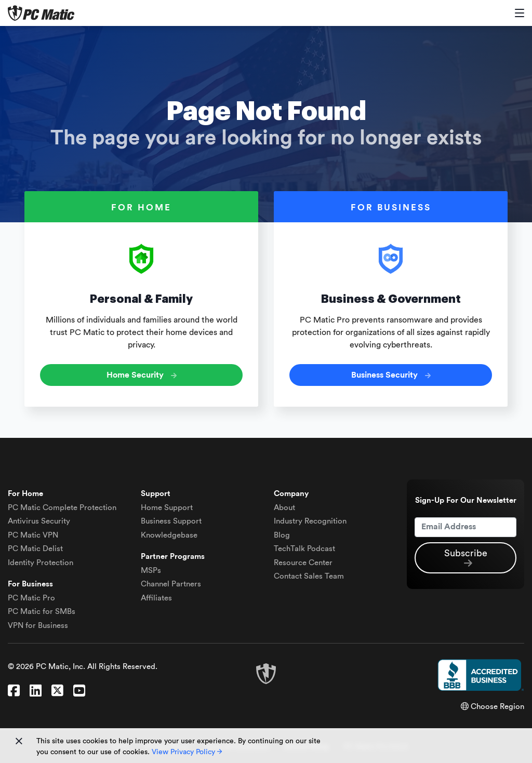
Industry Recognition (310, 521)
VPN (33, 535)
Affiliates (156, 598)
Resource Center (303, 563)
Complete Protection (62, 508)
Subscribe (466, 558)
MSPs (151, 571)
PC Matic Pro (31, 598)
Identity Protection (41, 563)
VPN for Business (38, 626)
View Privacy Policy (187, 752)
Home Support (167, 508)
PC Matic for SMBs (42, 612)
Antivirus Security (39, 521)
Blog (282, 535)
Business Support (171, 521)
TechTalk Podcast (304, 549)
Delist (35, 549)
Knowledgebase (169, 535)
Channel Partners (171, 584)
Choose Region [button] (493, 707)
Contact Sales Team (309, 576)
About (284, 508)
